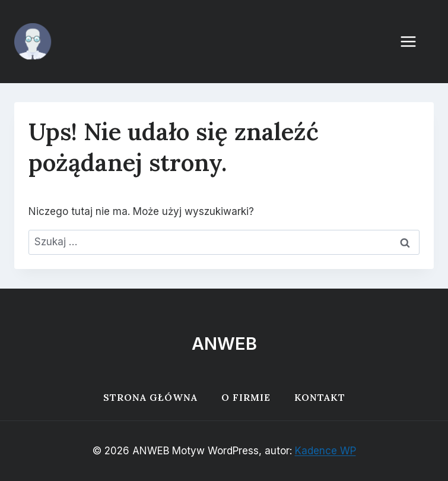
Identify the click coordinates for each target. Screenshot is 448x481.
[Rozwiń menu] (414, 41)
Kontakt (320, 397)
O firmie (246, 397)
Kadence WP (325, 451)
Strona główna (150, 397)
